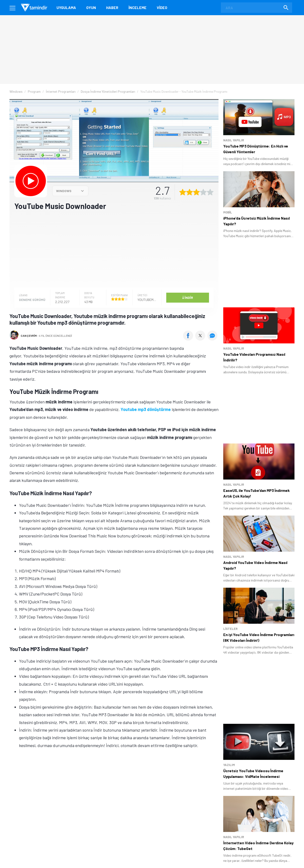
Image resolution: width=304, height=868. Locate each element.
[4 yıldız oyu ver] (203, 192)
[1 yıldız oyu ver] (183, 192)
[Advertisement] (114, 249)
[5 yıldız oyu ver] (210, 192)
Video (162, 7)
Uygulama (66, 7)
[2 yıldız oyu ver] (190, 192)
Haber (112, 7)
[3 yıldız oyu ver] (196, 192)
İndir (188, 297)
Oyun (91, 7)
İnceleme (138, 7)
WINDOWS (64, 191)
